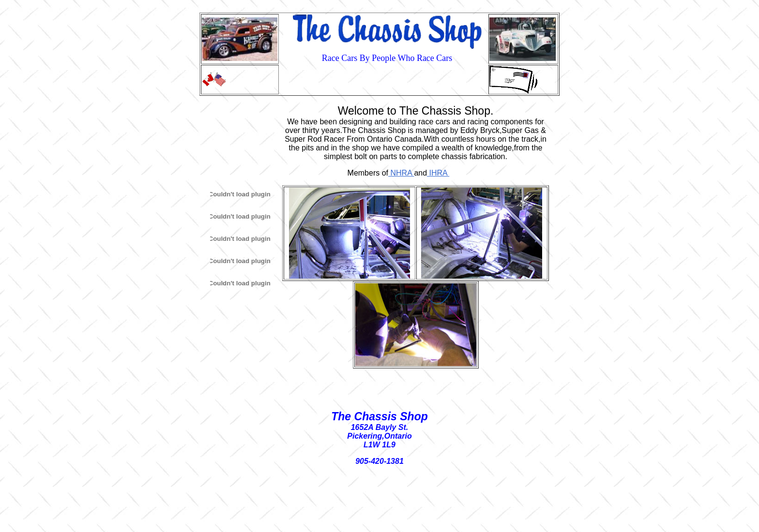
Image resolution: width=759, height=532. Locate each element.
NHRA (401, 173)
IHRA (438, 173)
